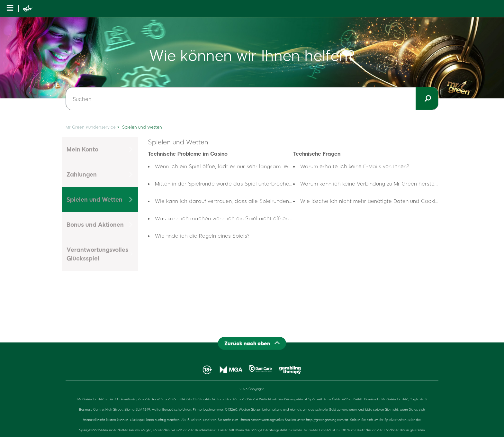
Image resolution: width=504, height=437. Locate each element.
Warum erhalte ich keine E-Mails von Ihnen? (355, 166)
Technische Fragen (317, 154)
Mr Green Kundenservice (91, 127)
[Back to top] (252, 343)
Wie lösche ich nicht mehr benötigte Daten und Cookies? (372, 201)
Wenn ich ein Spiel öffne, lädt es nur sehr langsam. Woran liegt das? (241, 166)
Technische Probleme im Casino (188, 154)
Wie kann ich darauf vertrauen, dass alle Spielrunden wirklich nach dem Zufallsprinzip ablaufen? (276, 201)
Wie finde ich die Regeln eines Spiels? (202, 236)
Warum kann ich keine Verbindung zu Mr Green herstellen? (373, 183)
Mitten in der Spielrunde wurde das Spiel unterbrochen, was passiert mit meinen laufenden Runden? (280, 183)
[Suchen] (252, 99)
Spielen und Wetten (142, 127)
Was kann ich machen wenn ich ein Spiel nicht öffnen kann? (230, 218)
